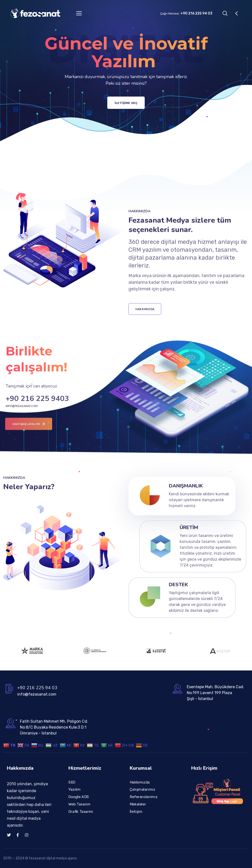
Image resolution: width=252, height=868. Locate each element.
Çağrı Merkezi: (186, 14)
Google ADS (79, 797)
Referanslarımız (144, 797)
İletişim (136, 811)
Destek (178, 585)
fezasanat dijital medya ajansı (53, 858)
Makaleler (138, 804)
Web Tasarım (79, 804)
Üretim (189, 527)
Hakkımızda (140, 782)
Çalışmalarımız (142, 789)
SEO (72, 782)
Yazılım (74, 789)
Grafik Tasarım (81, 811)
